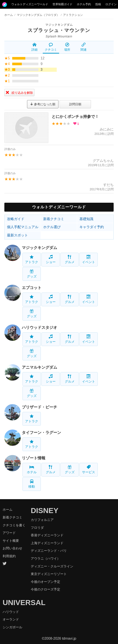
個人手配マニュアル (23, 227)
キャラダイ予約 (92, 227)
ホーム (9, 15)
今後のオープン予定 (45, 582)
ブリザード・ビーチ (39, 407)
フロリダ (37, 528)
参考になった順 (43, 104)
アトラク (32, 259)
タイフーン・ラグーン (41, 433)
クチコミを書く (14, 525)
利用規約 (9, 556)
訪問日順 (75, 104)
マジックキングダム (59, 25)
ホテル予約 (84, 4)
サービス (89, 469)
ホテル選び (52, 227)
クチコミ (51, 47)
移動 (32, 484)
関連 (84, 47)
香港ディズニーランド (47, 535)
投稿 (98, 4)
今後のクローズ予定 (45, 589)
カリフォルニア (42, 520)
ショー (51, 259)
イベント (89, 259)
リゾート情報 (34, 458)
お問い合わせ (12, 548)
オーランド (11, 619)
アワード (9, 533)
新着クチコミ (54, 219)
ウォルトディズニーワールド (30, 4)
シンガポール (12, 627)
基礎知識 (86, 219)
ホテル (32, 469)
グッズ (32, 274)
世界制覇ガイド (62, 4)
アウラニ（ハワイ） (45, 558)
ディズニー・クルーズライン (52, 566)
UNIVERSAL (24, 602)
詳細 (34, 47)
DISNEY (45, 510)
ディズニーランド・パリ (49, 551)
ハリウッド (11, 612)
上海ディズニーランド (47, 543)
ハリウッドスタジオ (39, 328)
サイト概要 (11, 541)
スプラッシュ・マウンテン (59, 30)
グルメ (70, 259)
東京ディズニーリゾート (49, 574)
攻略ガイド (16, 219)
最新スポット (17, 235)
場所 (67, 47)
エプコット (32, 288)
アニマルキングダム (39, 367)
